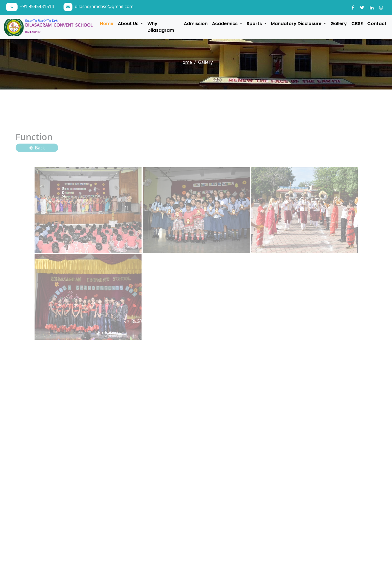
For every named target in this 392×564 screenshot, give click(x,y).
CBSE (357, 24)
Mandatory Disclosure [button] (297, 24)
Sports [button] (255, 24)
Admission (196, 24)
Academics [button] (225, 24)
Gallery (339, 24)
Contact (377, 24)
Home (107, 24)
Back (37, 150)
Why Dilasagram (161, 27)
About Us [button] (129, 24)
